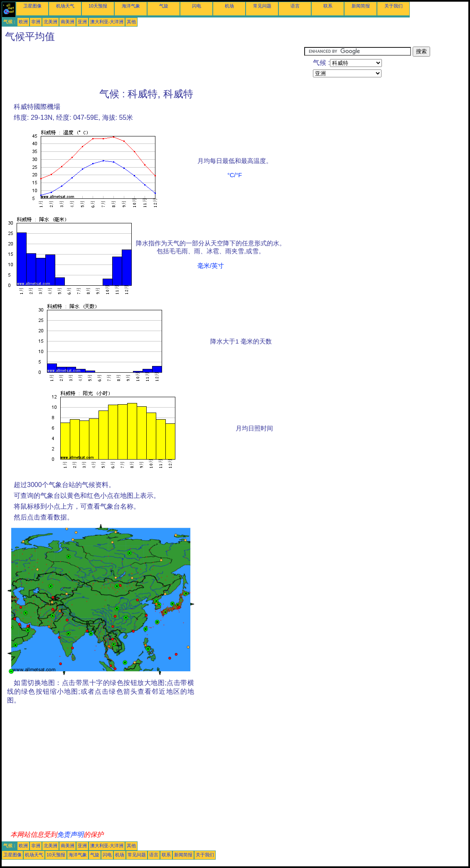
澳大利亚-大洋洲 (107, 22)
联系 (328, 6)
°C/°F (235, 175)
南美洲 (68, 22)
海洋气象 (131, 6)
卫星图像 (32, 6)
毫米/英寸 (211, 266)
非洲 (36, 22)
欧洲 (23, 22)
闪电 (197, 6)
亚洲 (82, 22)
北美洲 (50, 22)
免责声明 (70, 835)
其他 (131, 22)
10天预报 (98, 6)
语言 (295, 6)
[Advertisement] (153, 65)
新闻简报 (361, 6)
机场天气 (65, 6)
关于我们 (394, 6)
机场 (229, 6)
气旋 (164, 6)
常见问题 (262, 6)
